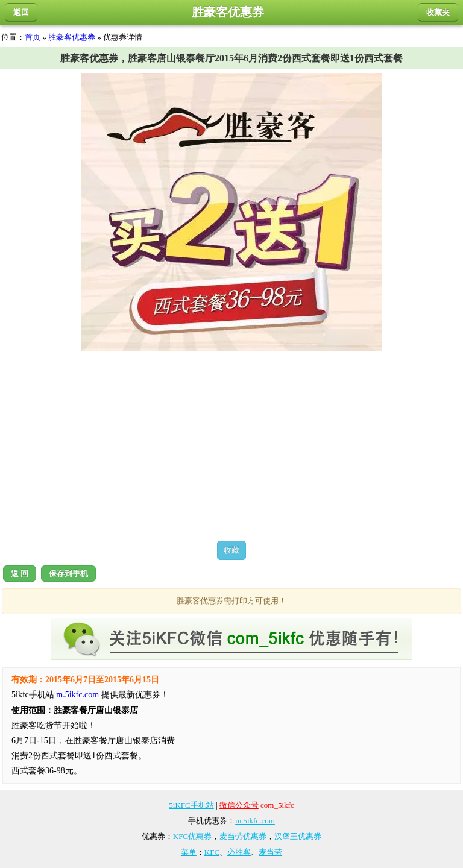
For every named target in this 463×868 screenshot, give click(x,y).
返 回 (20, 574)
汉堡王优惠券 (298, 836)
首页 (33, 37)
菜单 (189, 852)
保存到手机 (68, 574)
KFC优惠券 (192, 836)
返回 (21, 12)
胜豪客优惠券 (72, 37)
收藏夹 (438, 12)
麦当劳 (270, 852)
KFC (212, 852)
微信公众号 (239, 805)
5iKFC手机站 (191, 805)
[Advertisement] (231, 445)
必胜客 (239, 852)
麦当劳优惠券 (243, 836)
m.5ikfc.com (77, 695)
